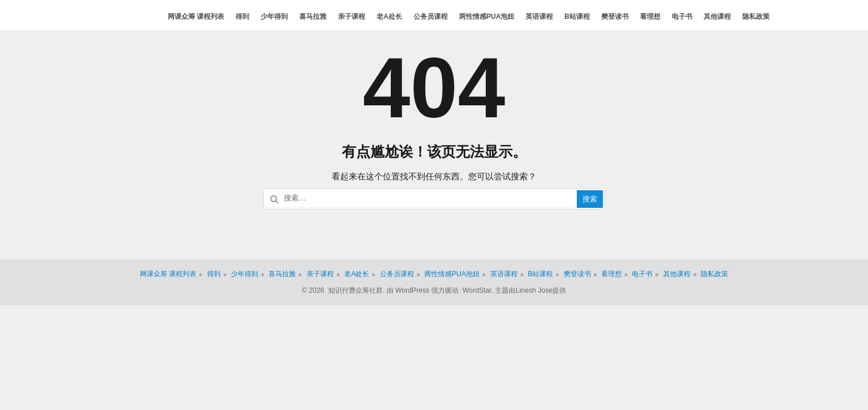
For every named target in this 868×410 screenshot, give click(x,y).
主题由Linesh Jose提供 (530, 290)
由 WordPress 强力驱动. (424, 290)
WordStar (477, 290)
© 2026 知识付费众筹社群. (344, 290)
